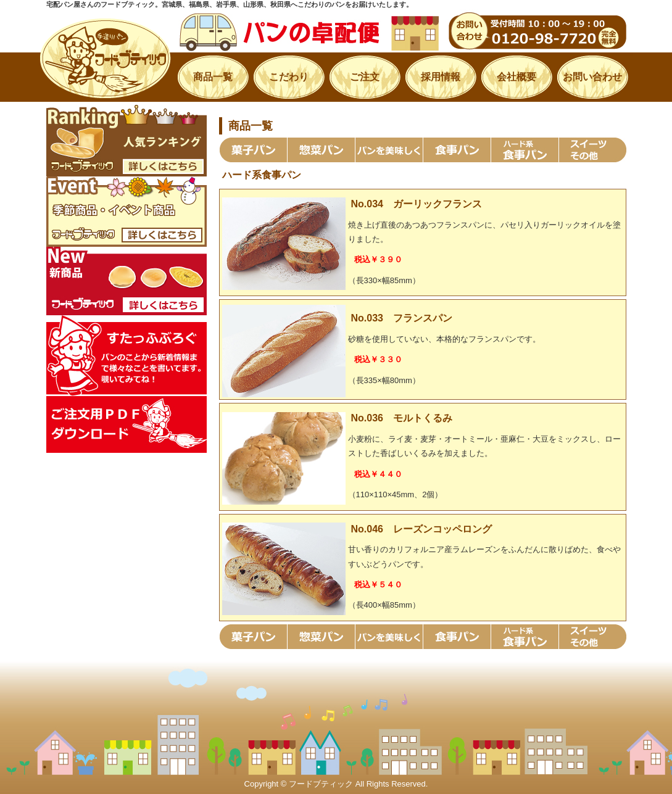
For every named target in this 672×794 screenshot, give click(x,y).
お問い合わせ (592, 77)
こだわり (289, 77)
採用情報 (441, 77)
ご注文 (365, 77)
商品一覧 (213, 77)
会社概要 (516, 77)
